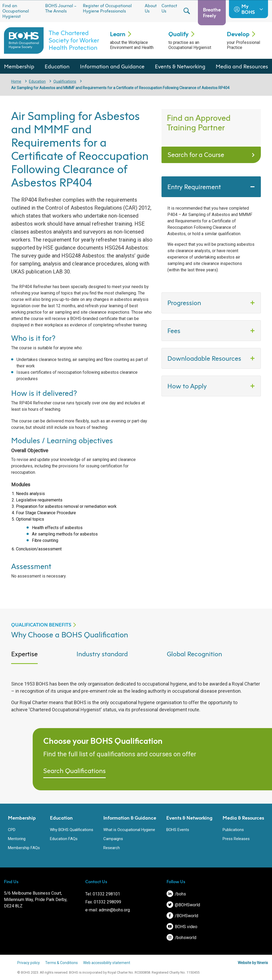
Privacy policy (29, 963)
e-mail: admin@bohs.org (108, 910)
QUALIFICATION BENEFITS (41, 625)
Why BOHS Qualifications (72, 830)
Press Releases (236, 839)
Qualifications (65, 81)
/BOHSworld (182, 916)
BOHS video (182, 927)
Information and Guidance (112, 66)
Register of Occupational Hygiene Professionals (107, 8)
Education (57, 66)
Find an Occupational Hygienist (16, 11)
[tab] (44, 658)
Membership (19, 66)
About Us (151, 8)
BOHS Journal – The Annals (61, 8)
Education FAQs (64, 839)
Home (16, 81)
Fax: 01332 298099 (103, 902)
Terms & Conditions (61, 963)
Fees (175, 331)
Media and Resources (242, 66)
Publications (233, 830)
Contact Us (169, 8)
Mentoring (17, 839)
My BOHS (248, 9)
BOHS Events (178, 830)
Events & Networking (180, 66)
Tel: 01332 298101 (103, 894)
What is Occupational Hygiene (129, 830)
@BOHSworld (183, 905)
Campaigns (113, 839)
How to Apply (188, 386)
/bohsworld (181, 938)
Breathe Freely (212, 13)
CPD (12, 830)
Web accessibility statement (107, 963)
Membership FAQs (24, 848)
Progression (185, 303)
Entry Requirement (195, 187)
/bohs (176, 894)
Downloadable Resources (204, 358)
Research (112, 848)
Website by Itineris (253, 963)
